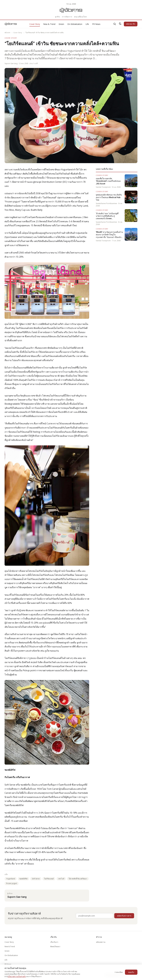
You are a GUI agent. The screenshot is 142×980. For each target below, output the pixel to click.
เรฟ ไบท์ (61, 879)
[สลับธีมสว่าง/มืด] (120, 24)
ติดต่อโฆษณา (55, 947)
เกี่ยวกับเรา (54, 942)
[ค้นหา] (115, 24)
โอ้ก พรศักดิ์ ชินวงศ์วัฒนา (78, 879)
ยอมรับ (131, 972)
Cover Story (35, 24)
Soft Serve (36, 879)
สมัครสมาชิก (131, 24)
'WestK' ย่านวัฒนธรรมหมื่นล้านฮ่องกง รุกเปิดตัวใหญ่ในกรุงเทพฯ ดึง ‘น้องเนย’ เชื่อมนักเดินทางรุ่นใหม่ (109, 235)
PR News (96, 24)
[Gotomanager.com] (71, 10)
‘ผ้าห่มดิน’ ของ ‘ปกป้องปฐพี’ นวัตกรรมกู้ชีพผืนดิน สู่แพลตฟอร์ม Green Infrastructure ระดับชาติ (107, 216)
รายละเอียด (119, 972)
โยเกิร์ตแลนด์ (49, 879)
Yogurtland (11, 879)
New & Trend (49, 24)
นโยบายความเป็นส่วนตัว (17, 976)
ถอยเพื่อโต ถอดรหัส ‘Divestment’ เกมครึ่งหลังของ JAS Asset (108, 181)
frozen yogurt (12, 883)
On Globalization (75, 24)
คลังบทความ (101, 942)
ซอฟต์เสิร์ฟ (23, 879)
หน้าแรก (7, 33)
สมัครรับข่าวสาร (124, 916)
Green (61, 24)
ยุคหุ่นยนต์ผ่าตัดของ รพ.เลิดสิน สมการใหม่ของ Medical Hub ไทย (109, 197)
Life (87, 24)
